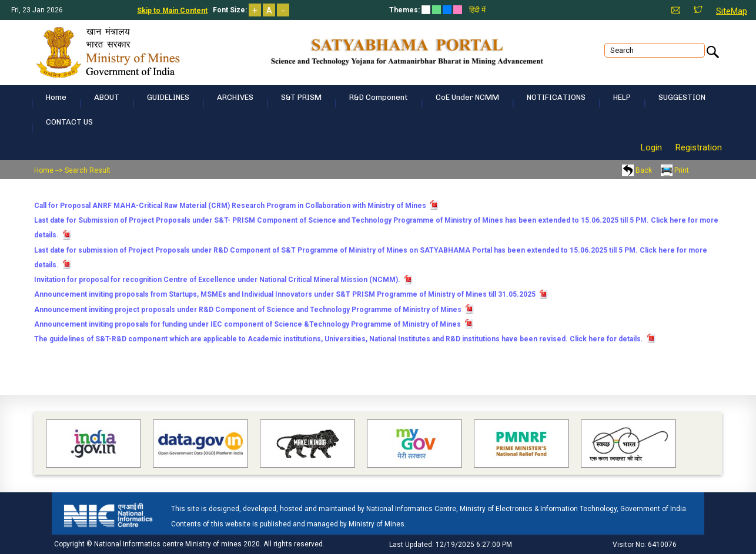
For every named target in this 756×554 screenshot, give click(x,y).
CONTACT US (69, 122)
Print (675, 170)
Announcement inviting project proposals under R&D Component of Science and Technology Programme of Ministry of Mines (248, 309)
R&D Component (379, 97)
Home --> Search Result (72, 170)
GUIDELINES (168, 97)
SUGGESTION (682, 97)
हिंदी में (477, 10)
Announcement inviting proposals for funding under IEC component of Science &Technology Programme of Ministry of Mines (247, 324)
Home (56, 97)
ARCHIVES (235, 97)
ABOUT (107, 97)
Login (651, 147)
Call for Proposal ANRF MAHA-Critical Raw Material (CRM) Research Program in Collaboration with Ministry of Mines (230, 206)
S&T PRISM (301, 97)
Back (637, 170)
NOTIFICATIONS (556, 97)
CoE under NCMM (467, 97)
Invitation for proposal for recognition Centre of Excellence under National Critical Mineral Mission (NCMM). (217, 280)
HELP (622, 97)
